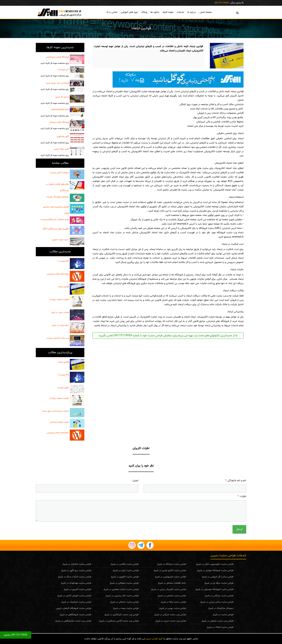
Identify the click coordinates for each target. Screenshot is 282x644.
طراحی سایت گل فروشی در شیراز (198, 577)
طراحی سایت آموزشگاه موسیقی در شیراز (195, 589)
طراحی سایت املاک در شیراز (201, 627)
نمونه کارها (168, 12)
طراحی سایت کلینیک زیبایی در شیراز (149, 589)
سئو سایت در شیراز (60, 325)
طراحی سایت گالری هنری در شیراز (151, 570)
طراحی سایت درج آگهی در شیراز (57, 570)
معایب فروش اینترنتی (59, 422)
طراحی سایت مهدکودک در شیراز (57, 583)
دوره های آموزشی (129, 12)
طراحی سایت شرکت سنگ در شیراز (55, 577)
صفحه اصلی (206, 12)
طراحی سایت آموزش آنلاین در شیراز (55, 596)
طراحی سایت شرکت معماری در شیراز (102, 589)
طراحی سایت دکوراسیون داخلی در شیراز (195, 564)
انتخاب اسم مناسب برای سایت (55, 411)
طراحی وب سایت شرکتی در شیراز (151, 615)
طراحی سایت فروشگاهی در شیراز (56, 615)
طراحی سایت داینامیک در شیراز (57, 602)
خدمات (180, 12)
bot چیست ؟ (63, 261)
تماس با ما (112, 12)
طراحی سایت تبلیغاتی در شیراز (105, 583)
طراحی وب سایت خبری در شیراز (152, 621)
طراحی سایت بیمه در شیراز (106, 608)
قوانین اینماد (63, 287)
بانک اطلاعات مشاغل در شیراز (153, 583)
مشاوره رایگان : (228, 3)
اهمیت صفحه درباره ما (59, 299)
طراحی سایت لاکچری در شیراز (105, 577)
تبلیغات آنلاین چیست (59, 173)
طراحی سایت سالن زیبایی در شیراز (197, 602)
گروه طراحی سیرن (154, 639)
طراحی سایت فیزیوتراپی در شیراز (151, 577)
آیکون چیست (63, 388)
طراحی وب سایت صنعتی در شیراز (198, 621)
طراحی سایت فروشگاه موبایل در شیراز (196, 570)
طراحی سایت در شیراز (204, 615)
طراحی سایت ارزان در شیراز (106, 570)
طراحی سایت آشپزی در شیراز (58, 589)
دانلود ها (155, 12)
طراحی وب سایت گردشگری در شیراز (102, 615)
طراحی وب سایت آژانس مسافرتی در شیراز (99, 621)
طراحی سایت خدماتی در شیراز (105, 602)
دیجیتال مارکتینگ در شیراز (201, 608)
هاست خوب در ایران (60, 312)
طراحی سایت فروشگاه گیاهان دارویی (54, 608)
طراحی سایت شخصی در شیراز (153, 596)
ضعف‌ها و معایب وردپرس (58, 274)
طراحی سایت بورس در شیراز (153, 608)
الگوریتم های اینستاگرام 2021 (56, 229)
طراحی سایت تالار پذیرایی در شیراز (103, 596)
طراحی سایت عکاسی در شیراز (105, 564)
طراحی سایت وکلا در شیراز (154, 602)
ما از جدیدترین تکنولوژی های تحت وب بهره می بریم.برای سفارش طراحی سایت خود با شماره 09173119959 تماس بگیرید (168, 336)
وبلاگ (144, 12)
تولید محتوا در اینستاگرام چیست (55, 219)
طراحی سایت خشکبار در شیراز (58, 564)
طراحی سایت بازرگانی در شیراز (200, 596)
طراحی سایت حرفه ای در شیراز (200, 583)
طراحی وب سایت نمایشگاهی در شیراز (54, 621)
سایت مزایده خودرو (61, 240)
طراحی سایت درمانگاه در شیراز (152, 564)
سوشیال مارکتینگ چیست (58, 197)
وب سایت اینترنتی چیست (57, 338)
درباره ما (192, 12)
